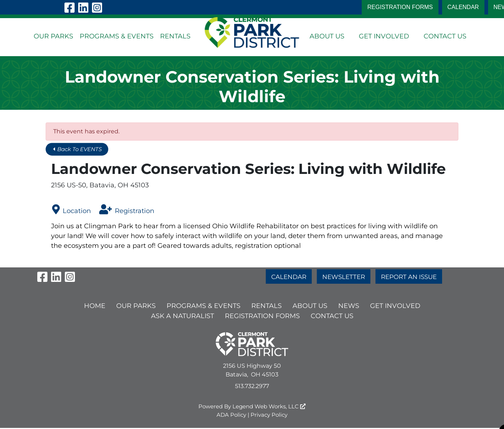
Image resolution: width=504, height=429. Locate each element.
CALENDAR (463, 7)
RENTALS (175, 36)
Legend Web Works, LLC (269, 407)
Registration (127, 210)
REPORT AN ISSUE (411, 275)
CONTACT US (445, 36)
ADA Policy (231, 416)
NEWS (349, 307)
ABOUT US (327, 36)
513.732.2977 (252, 387)
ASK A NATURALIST (182, 317)
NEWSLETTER (343, 275)
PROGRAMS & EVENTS (117, 36)
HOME (95, 307)
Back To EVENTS (80, 149)
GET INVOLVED (384, 36)
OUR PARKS (53, 36)
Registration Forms (400, 7)
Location (72, 210)
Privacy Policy (269, 416)
